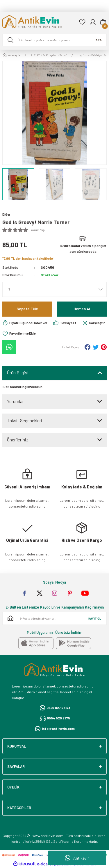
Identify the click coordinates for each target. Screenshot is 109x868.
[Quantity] (54, 289)
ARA (99, 40)
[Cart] (103, 22)
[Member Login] (93, 22)
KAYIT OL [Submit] (95, 618)
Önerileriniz (18, 440)
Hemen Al (82, 309)
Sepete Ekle (27, 309)
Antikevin (77, 858)
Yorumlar (15, 401)
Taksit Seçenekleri (25, 421)
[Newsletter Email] (54, 618)
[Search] (54, 40)
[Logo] (38, 22)
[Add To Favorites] (19, 334)
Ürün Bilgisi (18, 373)
